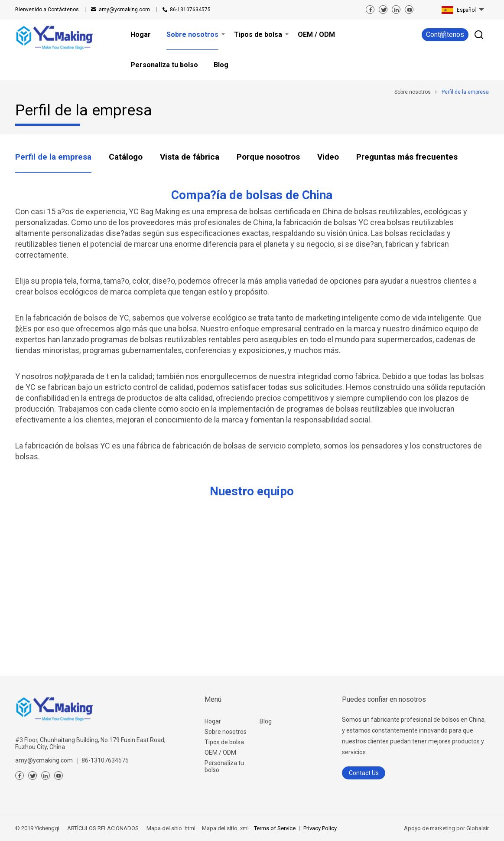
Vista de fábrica (190, 157)
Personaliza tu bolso (224, 766)
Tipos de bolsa (224, 742)
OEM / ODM (220, 753)
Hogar (213, 721)
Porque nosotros (268, 157)
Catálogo (126, 157)
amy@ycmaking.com (124, 10)
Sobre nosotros (226, 732)
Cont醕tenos (445, 34)
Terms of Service (275, 828)
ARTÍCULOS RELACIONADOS (103, 828)
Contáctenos (47, 10)
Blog (266, 721)
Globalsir (478, 828)
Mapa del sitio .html (170, 828)
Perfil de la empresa (53, 157)
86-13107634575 (190, 10)
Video (328, 157)
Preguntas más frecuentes (407, 157)
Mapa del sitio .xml (225, 828)
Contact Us (364, 773)
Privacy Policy (320, 828)
